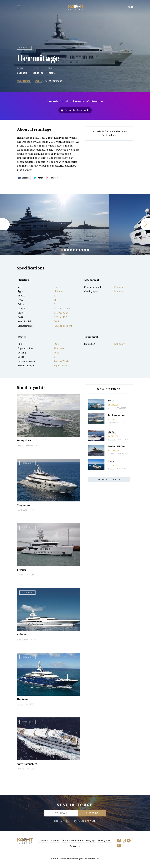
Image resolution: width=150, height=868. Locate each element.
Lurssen (22, 73)
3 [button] (68, 250)
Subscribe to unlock (77, 110)
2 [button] (65, 250)
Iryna (111, 461)
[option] (55, 224)
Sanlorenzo (112, 439)
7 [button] (79, 250)
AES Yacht (111, 454)
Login (130, 7)
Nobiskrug (21, 510)
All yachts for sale (109, 480)
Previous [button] (5, 224)
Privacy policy (105, 840)
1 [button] (62, 250)
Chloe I (112, 432)
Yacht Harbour (76, 8)
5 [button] (74, 250)
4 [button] (71, 250)
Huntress (23, 699)
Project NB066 (116, 446)
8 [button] (82, 250)
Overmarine (113, 423)
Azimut (110, 408)
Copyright (91, 840)
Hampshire (24, 440)
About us (55, 840)
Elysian (21, 570)
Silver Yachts (22, 639)
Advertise (43, 840)
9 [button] (85, 250)
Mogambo (23, 505)
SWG (111, 400)
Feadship (21, 445)
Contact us (75, 846)
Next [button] (145, 224)
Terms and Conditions (73, 840)
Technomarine (116, 415)
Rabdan (22, 634)
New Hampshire (27, 764)
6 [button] (77, 250)
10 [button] (88, 250)
